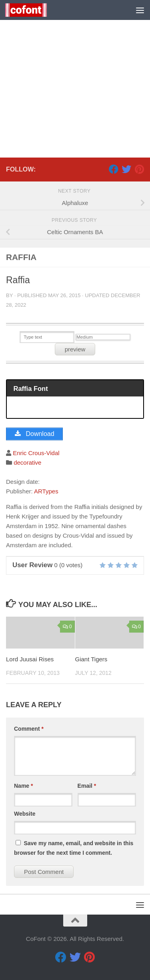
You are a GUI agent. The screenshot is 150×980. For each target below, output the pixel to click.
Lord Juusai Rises (30, 659)
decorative (27, 462)
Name (23, 786)
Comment (29, 729)
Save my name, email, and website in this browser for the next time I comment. (74, 848)
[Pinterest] (139, 169)
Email (87, 786)
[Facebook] (114, 169)
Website (25, 814)
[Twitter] (126, 169)
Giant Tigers (91, 659)
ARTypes (46, 491)
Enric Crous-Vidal (36, 453)
